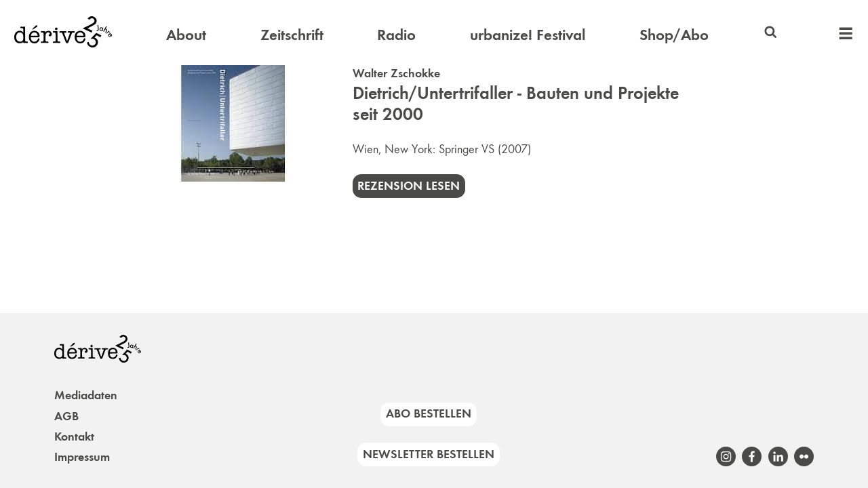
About (186, 35)
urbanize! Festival (528, 35)
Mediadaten (86, 395)
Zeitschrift (292, 35)
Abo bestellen (429, 413)
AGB (66, 416)
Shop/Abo (674, 35)
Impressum (82, 457)
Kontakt (74, 436)
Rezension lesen (409, 186)
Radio (396, 35)
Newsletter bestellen (429, 454)
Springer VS (467, 149)
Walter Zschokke (396, 73)
